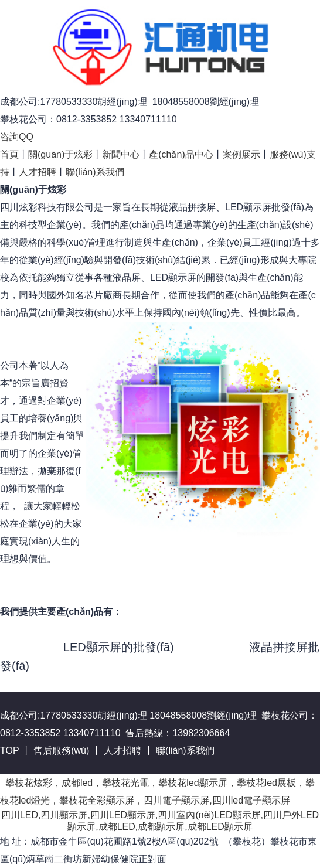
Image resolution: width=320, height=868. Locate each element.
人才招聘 (38, 172)
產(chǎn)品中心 (181, 154)
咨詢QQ (17, 137)
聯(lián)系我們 (95, 172)
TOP (9, 750)
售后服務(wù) (61, 750)
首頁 (9, 154)
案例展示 (241, 154)
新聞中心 (121, 154)
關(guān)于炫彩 (60, 154)
